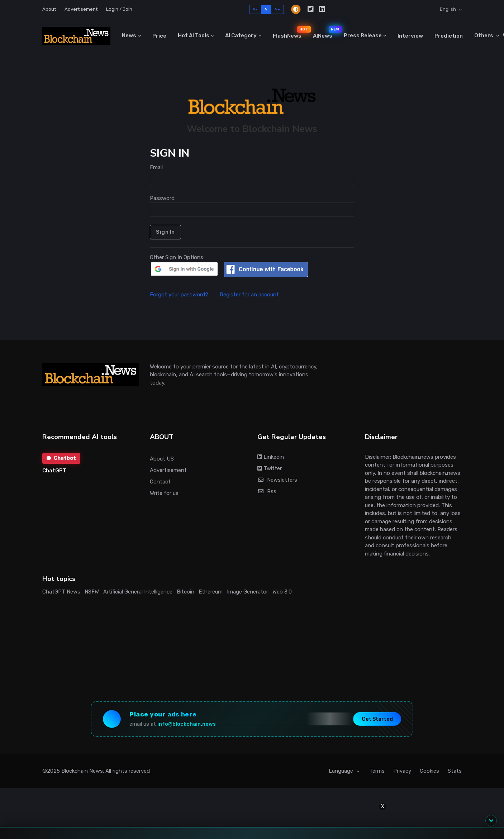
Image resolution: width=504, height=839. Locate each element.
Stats (455, 771)
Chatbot (61, 458)
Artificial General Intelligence (138, 592)
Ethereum (211, 592)
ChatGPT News (61, 592)
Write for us (164, 493)
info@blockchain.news (187, 724)
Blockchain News (82, 771)
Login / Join (119, 9)
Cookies (429, 771)
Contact (160, 482)
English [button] (448, 9)
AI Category (241, 35)
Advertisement (81, 9)
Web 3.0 (282, 592)
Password (162, 198)
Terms (377, 771)
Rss (267, 491)
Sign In (165, 232)
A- (255, 9)
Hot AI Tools (194, 35)
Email (156, 167)
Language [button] (342, 771)
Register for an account (249, 295)
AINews (325, 32)
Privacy (402, 771)
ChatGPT (54, 471)
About (49, 9)
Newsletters (277, 480)
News (129, 35)
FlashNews (290, 32)
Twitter (270, 468)
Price (159, 36)
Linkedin (271, 457)
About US (162, 459)
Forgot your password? (184, 295)
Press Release (363, 35)
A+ (277, 9)
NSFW (92, 592)
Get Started (377, 719)
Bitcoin (186, 592)
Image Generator (248, 592)
